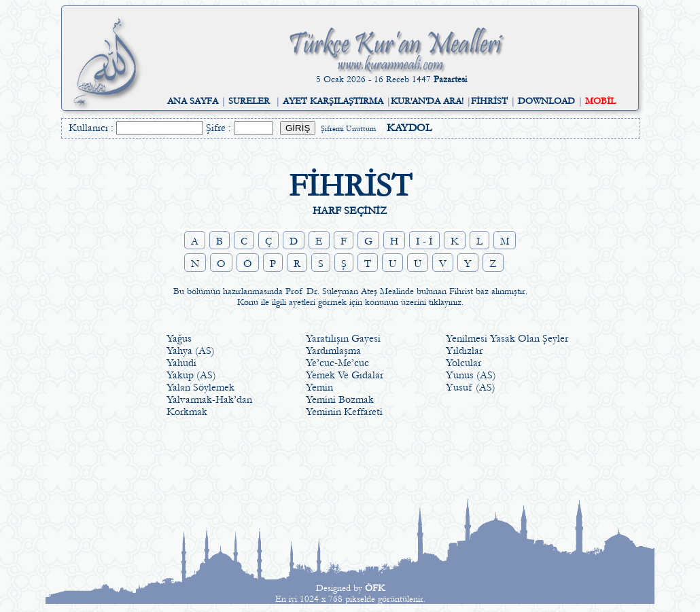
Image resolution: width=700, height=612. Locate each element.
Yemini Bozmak (340, 399)
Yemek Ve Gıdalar (345, 375)
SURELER (249, 101)
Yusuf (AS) (471, 387)
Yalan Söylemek (200, 387)
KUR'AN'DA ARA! (427, 101)
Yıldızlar (464, 350)
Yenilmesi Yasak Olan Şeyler (507, 338)
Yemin (319, 387)
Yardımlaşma (333, 350)
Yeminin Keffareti (344, 412)
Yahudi (181, 363)
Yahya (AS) (191, 350)
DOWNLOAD (546, 101)
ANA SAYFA (193, 101)
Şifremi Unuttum (348, 129)
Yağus (179, 338)
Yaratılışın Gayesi (343, 338)
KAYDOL (409, 128)
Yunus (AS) (471, 375)
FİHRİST (489, 101)
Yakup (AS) (191, 375)
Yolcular (463, 363)
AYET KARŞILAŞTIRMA (333, 101)
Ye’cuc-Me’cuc (337, 363)
